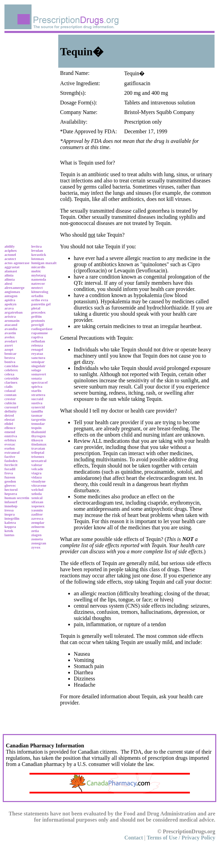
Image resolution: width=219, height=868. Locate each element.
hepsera (11, 494)
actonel (10, 255)
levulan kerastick (39, 252)
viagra (36, 473)
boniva (10, 362)
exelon (10, 448)
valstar (37, 465)
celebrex (11, 370)
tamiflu (37, 411)
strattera (38, 395)
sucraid (37, 399)
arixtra (10, 316)
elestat (10, 419)
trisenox (38, 456)
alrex (9, 288)
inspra (10, 514)
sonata (36, 378)
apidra (10, 300)
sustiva (37, 403)
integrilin (12, 518)
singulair (38, 366)
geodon (10, 481)
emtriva (11, 436)
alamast (11, 271)
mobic (36, 271)
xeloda (36, 494)
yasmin (37, 510)
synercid (38, 407)
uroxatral (39, 461)
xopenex (38, 506)
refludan (38, 341)
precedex (38, 312)
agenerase (22, 263)
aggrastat (12, 267)
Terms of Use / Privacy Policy (181, 838)
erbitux (10, 440)
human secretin (17, 498)
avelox (10, 337)
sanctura (38, 358)
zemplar (38, 522)
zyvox (36, 547)
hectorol (11, 489)
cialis (9, 386)
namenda (39, 279)
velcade (37, 469)
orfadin (37, 296)
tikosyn (37, 440)
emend (10, 432)
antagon (11, 296)
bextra (10, 358)
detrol (9, 415)
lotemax (38, 259)
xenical (37, 498)
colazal (10, 391)
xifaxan (37, 502)
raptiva (37, 337)
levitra (36, 246)
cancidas (11, 366)
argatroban (14, 312)
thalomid (38, 432)
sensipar (38, 362)
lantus (9, 535)
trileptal (38, 452)
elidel (9, 424)
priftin (36, 316)
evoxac (10, 444)
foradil (10, 469)
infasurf (11, 502)
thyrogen (38, 436)
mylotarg (39, 275)
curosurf (11, 407)
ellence (10, 428)
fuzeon (10, 477)
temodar (38, 424)
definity (11, 411)
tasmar (37, 415)
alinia (9, 275)
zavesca (37, 518)
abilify (10, 246)
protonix (38, 320)
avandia (11, 329)
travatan (38, 448)
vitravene (39, 485)
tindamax (39, 444)
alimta (10, 279)
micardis (38, 267)
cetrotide (11, 378)
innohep (11, 506)
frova (9, 473)
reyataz (37, 353)
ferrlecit (11, 465)
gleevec (10, 485)
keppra (10, 527)
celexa (9, 374)
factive (10, 456)
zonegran (39, 543)
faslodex (11, 461)
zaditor (37, 514)
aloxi (8, 283)
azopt (9, 349)
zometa (37, 539)
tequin (36, 428)
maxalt (51, 263)
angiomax (12, 292)
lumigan (38, 263)
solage (36, 370)
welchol (37, 489)
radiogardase (42, 329)
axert (9, 345)
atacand (11, 325)
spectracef (39, 382)
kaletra (10, 522)
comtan (10, 395)
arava (9, 308)
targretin (38, 419)
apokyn (10, 304)
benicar (10, 353)
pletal (36, 308)
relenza (37, 345)
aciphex (11, 250)
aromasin (12, 320)
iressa (9, 510)
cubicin (10, 403)
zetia (35, 531)
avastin (10, 333)
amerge (19, 288)
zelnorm (38, 527)
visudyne (38, 481)
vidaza (36, 477)
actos (9, 263)
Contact (134, 838)
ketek (9, 531)
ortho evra (40, 300)
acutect (10, 259)
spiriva (37, 386)
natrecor (38, 283)
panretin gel (41, 304)
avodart (11, 341)
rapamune (39, 333)
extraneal (12, 452)
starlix (36, 391)
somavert (39, 374)
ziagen (36, 535)
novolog (42, 292)
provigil (37, 325)
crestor (10, 399)
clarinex (11, 382)
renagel (37, 349)
